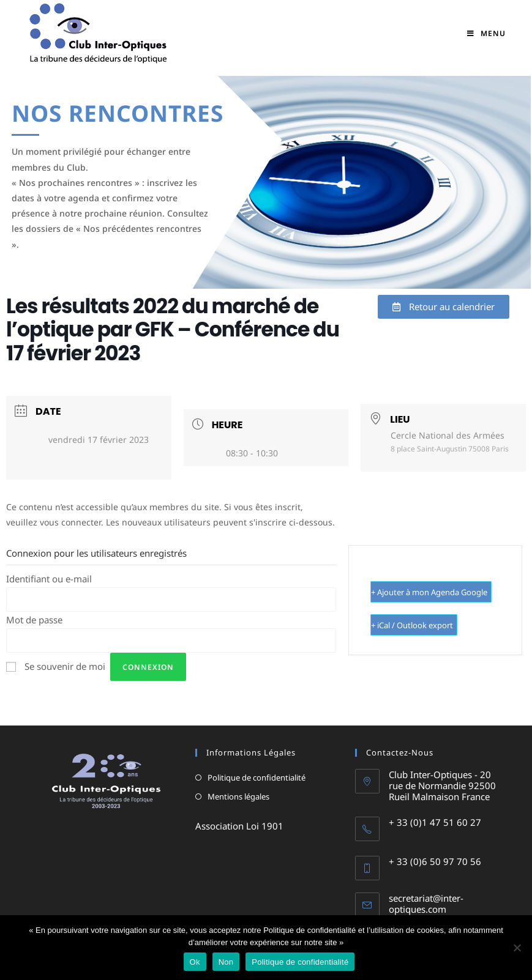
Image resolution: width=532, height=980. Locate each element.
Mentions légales (238, 796)
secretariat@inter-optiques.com (426, 904)
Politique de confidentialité (257, 778)
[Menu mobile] (486, 33)
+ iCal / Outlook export (412, 625)
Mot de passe (34, 620)
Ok (195, 962)
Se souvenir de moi (65, 666)
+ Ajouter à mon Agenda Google (429, 592)
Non (226, 962)
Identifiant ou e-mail (49, 579)
